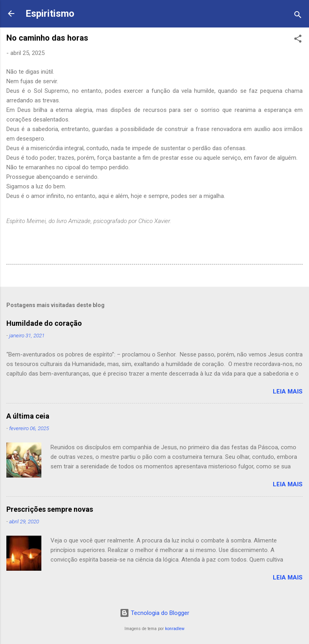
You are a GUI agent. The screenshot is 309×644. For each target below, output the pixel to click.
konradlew (175, 629)
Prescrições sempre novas (50, 509)
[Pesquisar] (298, 16)
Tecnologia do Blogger (154, 613)
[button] (298, 40)
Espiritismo (50, 14)
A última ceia (28, 416)
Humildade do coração (44, 323)
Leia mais (288, 391)
